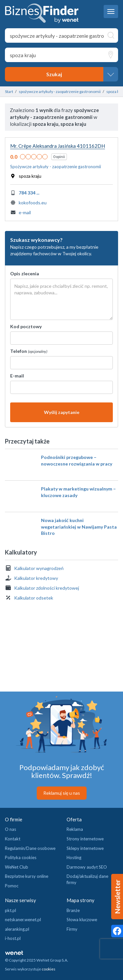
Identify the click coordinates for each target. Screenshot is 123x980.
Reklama (75, 829)
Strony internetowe (85, 839)
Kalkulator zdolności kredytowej (47, 588)
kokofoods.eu (33, 203)
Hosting (74, 857)
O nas (10, 829)
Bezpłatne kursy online (27, 876)
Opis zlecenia (25, 273)
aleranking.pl (17, 929)
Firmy (72, 929)
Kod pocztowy (26, 326)
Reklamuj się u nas (62, 793)
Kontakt (13, 839)
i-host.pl (13, 938)
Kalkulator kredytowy (36, 578)
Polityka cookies (21, 857)
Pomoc (12, 886)
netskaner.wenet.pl (23, 920)
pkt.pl (10, 910)
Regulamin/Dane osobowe (30, 848)
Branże (73, 910)
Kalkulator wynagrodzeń (39, 568)
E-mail (17, 376)
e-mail (25, 212)
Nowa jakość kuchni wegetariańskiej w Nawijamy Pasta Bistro (79, 527)
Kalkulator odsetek (34, 598)
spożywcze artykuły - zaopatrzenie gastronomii (60, 91)
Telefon (29, 351)
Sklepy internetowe (85, 848)
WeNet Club (17, 867)
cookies (49, 969)
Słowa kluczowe (82, 920)
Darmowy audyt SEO (87, 867)
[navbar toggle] (111, 11)
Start (9, 91)
